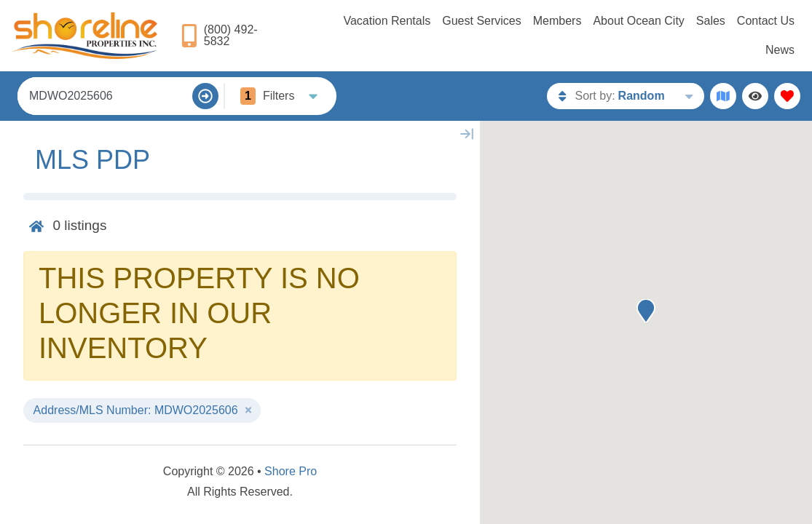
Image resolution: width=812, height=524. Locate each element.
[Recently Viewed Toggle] (755, 96)
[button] (646, 311)
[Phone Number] (232, 36)
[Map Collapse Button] (467, 134)
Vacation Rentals (387, 21)
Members (557, 21)
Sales (711, 21)
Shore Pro (291, 471)
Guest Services (481, 21)
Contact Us (766, 21)
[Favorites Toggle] (787, 96)
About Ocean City (638, 21)
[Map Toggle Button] (723, 96)
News (780, 50)
